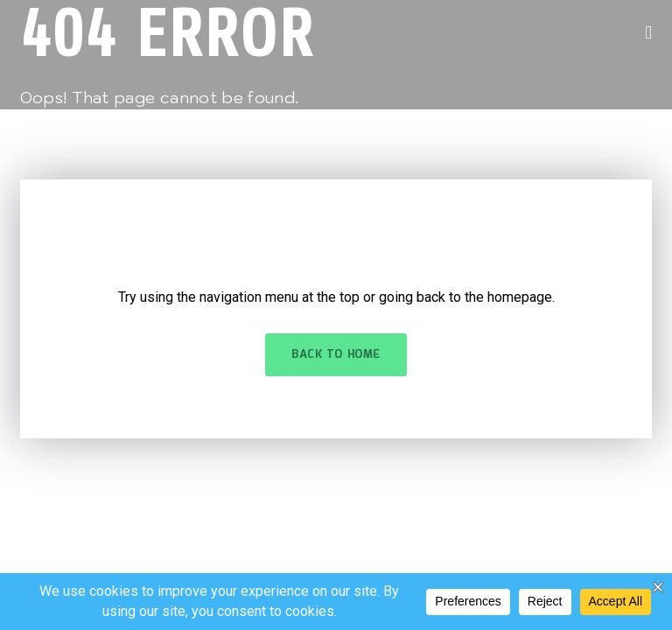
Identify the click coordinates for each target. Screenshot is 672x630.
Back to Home (336, 355)
